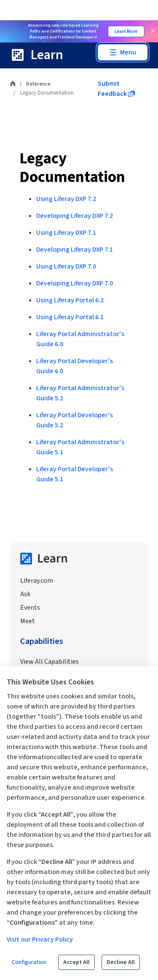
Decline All (121, 962)
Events (30, 608)
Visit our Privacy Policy (40, 939)
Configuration (29, 962)
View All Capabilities (50, 662)
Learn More (126, 31)
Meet (28, 621)
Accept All (76, 962)
